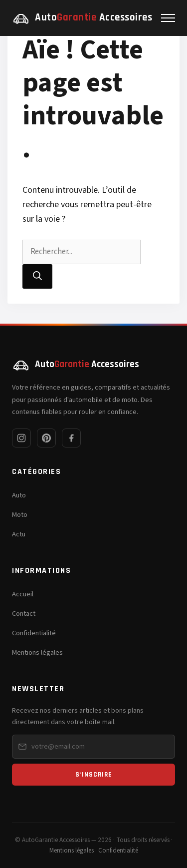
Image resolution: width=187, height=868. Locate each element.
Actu (19, 534)
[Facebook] (71, 438)
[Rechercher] (37, 276)
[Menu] (168, 18)
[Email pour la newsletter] (93, 747)
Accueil (23, 594)
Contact (24, 614)
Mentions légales (37, 652)
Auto (19, 495)
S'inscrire (94, 775)
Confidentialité (34, 633)
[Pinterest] (46, 438)
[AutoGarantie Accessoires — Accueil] (82, 18)
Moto (20, 515)
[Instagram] (21, 438)
